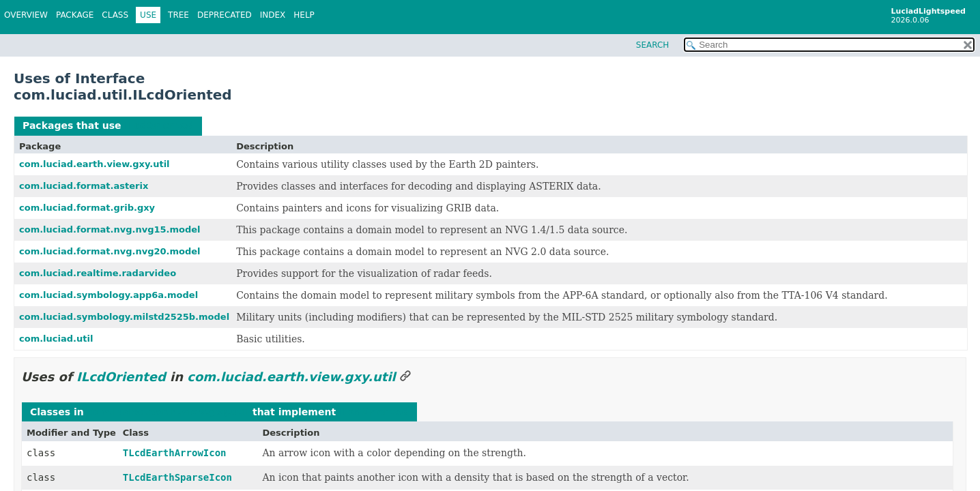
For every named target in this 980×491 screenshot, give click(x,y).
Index (273, 15)
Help (304, 15)
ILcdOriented (159, 125)
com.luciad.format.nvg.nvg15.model (110, 229)
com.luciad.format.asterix (84, 186)
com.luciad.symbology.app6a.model (109, 295)
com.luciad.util (56, 339)
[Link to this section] (405, 377)
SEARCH (653, 45)
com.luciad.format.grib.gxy (87, 208)
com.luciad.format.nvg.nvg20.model (110, 251)
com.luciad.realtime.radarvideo (98, 273)
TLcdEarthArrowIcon (175, 453)
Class (115, 15)
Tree (178, 15)
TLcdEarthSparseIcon (177, 477)
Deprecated (225, 15)
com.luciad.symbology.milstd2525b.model (124, 317)
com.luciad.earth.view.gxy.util (95, 164)
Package (75, 15)
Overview (26, 15)
